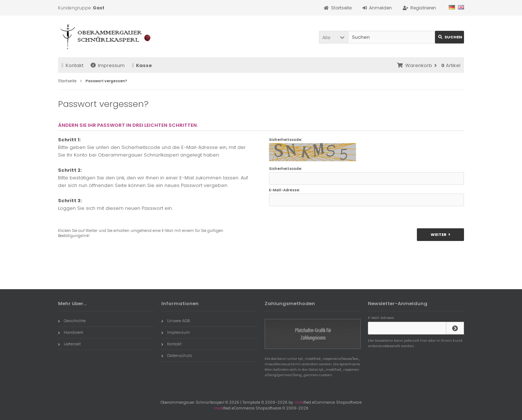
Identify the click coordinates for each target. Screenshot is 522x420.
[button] (333, 37)
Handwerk (71, 332)
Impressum (108, 65)
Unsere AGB (175, 321)
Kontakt (72, 65)
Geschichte (72, 321)
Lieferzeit (69, 344)
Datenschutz (177, 355)
